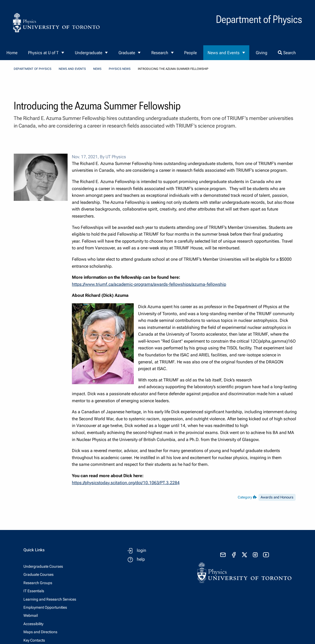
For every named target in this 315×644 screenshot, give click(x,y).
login (141, 550)
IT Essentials (34, 591)
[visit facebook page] (234, 555)
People (190, 53)
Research (160, 53)
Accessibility (33, 624)
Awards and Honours (277, 497)
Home (12, 53)
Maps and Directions (40, 632)
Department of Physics (33, 69)
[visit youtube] (266, 555)
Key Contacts (34, 640)
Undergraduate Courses (43, 566)
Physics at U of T (43, 53)
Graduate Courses (38, 574)
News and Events (224, 53)
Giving (262, 53)
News (97, 69)
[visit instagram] (255, 555)
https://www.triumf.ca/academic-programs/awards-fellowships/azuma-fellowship (149, 284)
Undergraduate (89, 53)
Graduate (127, 53)
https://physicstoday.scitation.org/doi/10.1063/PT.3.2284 (126, 483)
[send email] (223, 555)
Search (287, 53)
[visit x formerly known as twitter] (244, 555)
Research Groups (38, 583)
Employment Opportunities (45, 607)
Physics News (120, 69)
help (141, 559)
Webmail (31, 615)
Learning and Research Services (50, 599)
